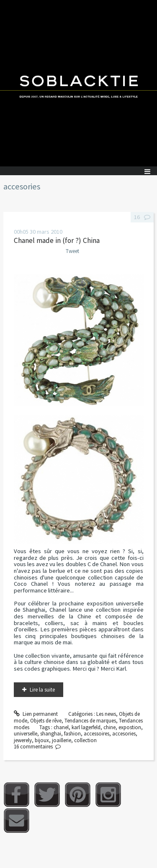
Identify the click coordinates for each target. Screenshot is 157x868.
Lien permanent (36, 714)
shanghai (51, 734)
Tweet (72, 251)
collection (85, 740)
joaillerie (62, 740)
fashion (72, 734)
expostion (130, 727)
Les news (106, 714)
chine (109, 727)
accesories (124, 734)
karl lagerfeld (86, 727)
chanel (61, 727)
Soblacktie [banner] (78, 83)
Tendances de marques (90, 721)
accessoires (97, 734)
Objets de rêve (46, 721)
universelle (26, 734)
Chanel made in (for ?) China (57, 240)
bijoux (42, 740)
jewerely (23, 740)
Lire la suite (42, 690)
